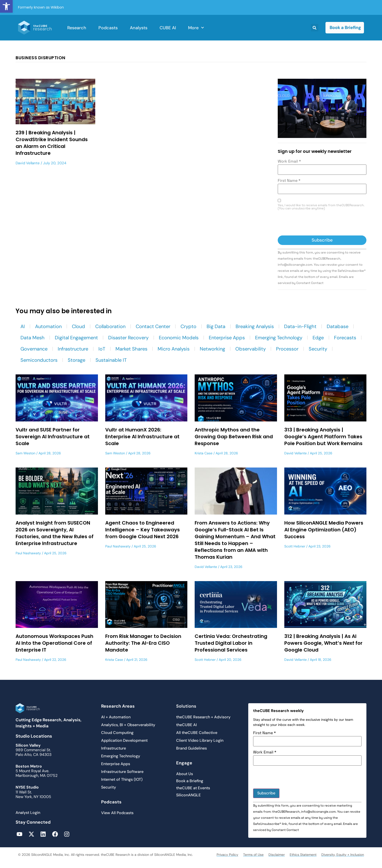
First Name (289, 181)
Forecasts (345, 338)
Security (318, 349)
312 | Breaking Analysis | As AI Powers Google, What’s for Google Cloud (323, 643)
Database (338, 326)
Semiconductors (39, 360)
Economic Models (179, 338)
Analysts (139, 28)
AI (23, 326)
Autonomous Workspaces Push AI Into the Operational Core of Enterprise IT (54, 643)
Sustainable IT (111, 360)
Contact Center (153, 326)
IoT (102, 349)
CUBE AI (168, 28)
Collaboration (110, 326)
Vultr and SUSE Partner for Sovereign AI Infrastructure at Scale (53, 437)
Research (77, 28)
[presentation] (315, 224)
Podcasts (108, 28)
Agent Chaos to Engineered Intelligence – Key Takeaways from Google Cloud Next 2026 (143, 530)
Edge (318, 338)
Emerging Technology (279, 338)
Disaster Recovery (128, 338)
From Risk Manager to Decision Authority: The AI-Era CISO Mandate (143, 643)
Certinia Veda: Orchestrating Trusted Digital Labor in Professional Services (231, 643)
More (196, 28)
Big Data (216, 326)
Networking (212, 349)
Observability (251, 349)
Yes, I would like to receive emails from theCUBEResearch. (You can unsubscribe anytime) (321, 207)
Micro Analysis (174, 349)
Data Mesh (33, 338)
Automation (48, 326)
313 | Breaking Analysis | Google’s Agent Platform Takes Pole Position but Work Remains (323, 437)
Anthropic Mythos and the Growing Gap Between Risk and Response (234, 437)
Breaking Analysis (255, 326)
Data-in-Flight (300, 326)
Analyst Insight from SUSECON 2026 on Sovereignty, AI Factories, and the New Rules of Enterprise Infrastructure (55, 533)
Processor (287, 349)
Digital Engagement (76, 338)
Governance (34, 349)
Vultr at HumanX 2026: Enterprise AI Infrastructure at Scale (142, 437)
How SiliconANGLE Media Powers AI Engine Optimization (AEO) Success (324, 530)
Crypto (188, 326)
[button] (6, 6)
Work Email (289, 161)
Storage (76, 360)
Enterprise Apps (227, 338)
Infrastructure (73, 349)
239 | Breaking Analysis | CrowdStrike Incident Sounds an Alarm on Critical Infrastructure (52, 143)
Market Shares (131, 349)
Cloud (78, 326)
